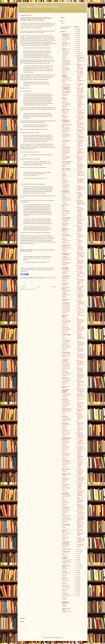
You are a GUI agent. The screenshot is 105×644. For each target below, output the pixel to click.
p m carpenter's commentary (65, 360)
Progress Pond (65, 423)
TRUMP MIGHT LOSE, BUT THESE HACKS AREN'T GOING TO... (80, 203)
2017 (76, 48)
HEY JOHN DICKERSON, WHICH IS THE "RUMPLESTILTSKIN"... (80, 303)
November (79, 56)
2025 (76, 31)
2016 (76, 50)
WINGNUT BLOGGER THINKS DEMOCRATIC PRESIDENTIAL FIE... (80, 336)
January (78, 568)
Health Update (65, 284)
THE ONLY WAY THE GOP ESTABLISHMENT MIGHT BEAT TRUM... (80, 112)
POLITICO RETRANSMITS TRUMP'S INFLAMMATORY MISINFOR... (80, 254)
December (79, 54)
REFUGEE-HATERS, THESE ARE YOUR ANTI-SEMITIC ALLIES (80, 196)
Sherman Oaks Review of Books (66, 493)
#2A (28, 260)
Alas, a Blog (65, 43)
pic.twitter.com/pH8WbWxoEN (30, 176)
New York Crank (66, 340)
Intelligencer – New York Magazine (66, 254)
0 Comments (40, 278)
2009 (76, 581)
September (79, 551)
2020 (76, 41)
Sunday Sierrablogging (66, 236)
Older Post (54, 287)
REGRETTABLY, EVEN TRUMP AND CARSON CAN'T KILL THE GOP (80, 329)
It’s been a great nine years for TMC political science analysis (67, 330)
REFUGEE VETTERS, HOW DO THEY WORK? (80, 236)
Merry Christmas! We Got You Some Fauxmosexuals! (66, 588)
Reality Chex (65, 446)
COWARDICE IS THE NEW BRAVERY (80, 216)
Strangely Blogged (66, 524)
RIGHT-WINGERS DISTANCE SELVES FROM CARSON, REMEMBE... (80, 449)
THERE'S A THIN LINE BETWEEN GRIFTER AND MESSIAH (80, 500)
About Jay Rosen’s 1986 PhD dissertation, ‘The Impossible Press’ (67, 419)
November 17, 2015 (43, 178)
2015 (76, 52)
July (77, 556)
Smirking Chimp (66, 507)
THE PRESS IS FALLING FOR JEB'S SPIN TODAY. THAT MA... (80, 363)
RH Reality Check (66, 461)
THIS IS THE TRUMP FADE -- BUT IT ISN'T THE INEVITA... (80, 513)
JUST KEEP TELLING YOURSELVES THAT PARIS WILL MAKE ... (80, 248)
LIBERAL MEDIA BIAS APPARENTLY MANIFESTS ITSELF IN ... (80, 525)
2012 (76, 575)
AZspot (64, 98)
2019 (76, 43)
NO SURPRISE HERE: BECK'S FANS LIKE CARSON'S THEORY (80, 472)
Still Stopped (65, 264)
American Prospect (66, 85)
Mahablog (64, 294)
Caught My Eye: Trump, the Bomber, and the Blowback (66, 441)
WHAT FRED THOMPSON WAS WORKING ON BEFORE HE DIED (80, 532)
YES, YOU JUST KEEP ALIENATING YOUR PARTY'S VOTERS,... (80, 136)
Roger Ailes (64, 470)
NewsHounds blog (66, 352)
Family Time (65, 225)
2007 (76, 585)
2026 (76, 29)
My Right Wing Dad (66, 334)
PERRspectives (65, 378)
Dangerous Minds (66, 147)
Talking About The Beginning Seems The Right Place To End (66, 355)
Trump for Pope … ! (66, 231)
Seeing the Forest (66, 484)
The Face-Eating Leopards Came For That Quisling (66, 271)
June (78, 558)
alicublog (64, 48)
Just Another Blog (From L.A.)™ (66, 277)
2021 (76, 39)
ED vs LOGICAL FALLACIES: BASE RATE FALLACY (66, 213)
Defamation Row (65, 568)
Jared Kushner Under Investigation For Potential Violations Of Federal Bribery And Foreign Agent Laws (66, 403)
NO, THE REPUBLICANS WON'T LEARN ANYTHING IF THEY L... (80, 540)
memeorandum (65, 303)
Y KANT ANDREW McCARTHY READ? (79, 241)
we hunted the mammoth (65, 558)
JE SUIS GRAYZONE (80, 308)
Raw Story (64, 429)
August (78, 553)
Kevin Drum (65, 283)
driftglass (64, 175)
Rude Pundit (65, 478)
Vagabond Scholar (66, 551)
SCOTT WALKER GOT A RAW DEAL (80, 546)
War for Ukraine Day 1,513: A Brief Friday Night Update (66, 105)
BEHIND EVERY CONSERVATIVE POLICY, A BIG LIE (80, 119)
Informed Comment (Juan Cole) (66, 246)
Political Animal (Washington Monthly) (66, 391)
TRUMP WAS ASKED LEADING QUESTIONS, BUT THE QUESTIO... (80, 229)
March (78, 564)
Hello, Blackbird (65, 112)
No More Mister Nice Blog (39, 7)
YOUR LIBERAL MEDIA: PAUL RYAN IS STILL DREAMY (80, 519)
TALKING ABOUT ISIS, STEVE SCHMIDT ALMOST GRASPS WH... (80, 289)
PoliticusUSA (65, 399)
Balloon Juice (65, 102)
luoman (52, 637)
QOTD (63, 207)
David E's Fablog (66, 157)
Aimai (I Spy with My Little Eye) (66, 35)
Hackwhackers (65, 224)
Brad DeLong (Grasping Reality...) (66, 121)
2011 (76, 577)
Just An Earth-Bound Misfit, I (65, 268)
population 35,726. (47, 268)
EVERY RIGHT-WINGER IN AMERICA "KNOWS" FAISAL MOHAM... (80, 465)
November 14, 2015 (45, 262)
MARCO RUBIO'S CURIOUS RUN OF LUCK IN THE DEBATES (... (80, 357)
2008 (76, 583)
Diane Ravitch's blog (67, 162)
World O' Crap (65, 586)
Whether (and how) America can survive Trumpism (66, 71)
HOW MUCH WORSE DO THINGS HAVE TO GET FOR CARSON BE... (80, 435)
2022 (76, 37)
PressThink (65, 416)
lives (26, 268)
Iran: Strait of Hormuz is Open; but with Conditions (66, 249)
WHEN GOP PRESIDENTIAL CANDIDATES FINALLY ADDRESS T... (80, 97)
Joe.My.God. (65, 257)
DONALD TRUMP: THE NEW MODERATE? (80, 131)
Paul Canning (65, 372)
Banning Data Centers (66, 290)
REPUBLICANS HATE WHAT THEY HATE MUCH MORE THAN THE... (80, 90)
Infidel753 (64, 239)
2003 (76, 593)
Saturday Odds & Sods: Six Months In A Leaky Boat (67, 200)
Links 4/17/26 (65, 318)
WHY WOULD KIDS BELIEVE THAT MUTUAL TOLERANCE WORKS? (80, 376)
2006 (76, 587)
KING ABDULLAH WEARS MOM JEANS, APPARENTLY (80, 424)
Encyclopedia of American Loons (66, 191)
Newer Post (23, 287)
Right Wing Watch (66, 469)
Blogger (60, 637)
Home (38, 287)
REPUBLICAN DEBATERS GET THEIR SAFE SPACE (80, 370)
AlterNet (64, 59)
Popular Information (67, 409)
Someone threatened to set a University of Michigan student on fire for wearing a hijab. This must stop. (67, 518)
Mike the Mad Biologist (65, 316)
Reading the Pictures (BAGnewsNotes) (67, 438)
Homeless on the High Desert (66, 229)
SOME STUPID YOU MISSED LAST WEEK (80, 72)
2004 (76, 591)
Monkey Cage (65, 327)
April (78, 562)
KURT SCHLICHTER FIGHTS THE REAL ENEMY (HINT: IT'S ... (80, 261)
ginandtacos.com (66, 211)
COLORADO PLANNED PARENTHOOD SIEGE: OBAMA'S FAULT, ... (80, 105)
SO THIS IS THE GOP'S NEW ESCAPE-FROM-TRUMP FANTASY (80, 151)
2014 (76, 571)
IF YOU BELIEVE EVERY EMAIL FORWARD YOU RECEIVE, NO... (80, 181)
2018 (76, 46)
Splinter (64, 514)
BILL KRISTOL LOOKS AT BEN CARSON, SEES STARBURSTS (80, 479)
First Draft (64, 198)
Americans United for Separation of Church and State (66, 88)
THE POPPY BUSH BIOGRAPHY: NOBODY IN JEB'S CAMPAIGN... (80, 457)
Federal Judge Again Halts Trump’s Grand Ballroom (66, 164)
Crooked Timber (66, 134)
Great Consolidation (66, 218)
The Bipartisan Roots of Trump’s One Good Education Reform (66, 394)
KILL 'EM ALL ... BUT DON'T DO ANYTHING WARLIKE (80, 268)
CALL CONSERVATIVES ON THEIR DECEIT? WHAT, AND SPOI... (80, 281)
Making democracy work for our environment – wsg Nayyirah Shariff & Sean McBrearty (66, 184)
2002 (76, 595)
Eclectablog (65, 181)
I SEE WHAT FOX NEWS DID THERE (80, 85)
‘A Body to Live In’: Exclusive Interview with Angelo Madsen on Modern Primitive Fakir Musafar (66, 151)
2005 (76, 589)
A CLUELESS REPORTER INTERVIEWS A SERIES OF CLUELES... (80, 296)
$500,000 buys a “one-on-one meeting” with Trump (66, 411)
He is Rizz (64, 605)
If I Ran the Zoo (66, 234)
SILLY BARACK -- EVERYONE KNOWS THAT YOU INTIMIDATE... (80, 125)
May (78, 560)
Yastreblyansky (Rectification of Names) (66, 603)
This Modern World (66, 549)
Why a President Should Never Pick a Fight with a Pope (66, 510)
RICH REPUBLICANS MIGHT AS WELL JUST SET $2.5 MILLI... (80, 159)
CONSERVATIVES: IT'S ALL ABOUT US (80, 410)
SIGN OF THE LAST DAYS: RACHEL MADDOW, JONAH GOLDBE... (80, 485)
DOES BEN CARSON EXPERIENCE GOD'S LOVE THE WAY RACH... (80, 417)
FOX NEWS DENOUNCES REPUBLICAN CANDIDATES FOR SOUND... (80, 507)
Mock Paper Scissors (67, 321)
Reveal (64, 452)
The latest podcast (66, 117)
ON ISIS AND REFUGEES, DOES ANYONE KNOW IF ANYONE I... (80, 166)
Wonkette (64, 577)
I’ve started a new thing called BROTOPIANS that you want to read (67, 561)
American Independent (65, 76)
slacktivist (64, 501)
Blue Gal (64, 115)
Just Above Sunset (66, 263)
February (78, 566)
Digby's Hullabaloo (66, 169)
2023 (76, 35)
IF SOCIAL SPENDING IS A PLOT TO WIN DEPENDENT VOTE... (80, 188)
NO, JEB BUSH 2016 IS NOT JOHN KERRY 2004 (80, 350)
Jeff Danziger (65, 99)
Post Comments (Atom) (31, 289)
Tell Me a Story (65, 537)
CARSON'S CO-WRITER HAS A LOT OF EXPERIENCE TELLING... (80, 405)
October (78, 549)
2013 (76, 573)
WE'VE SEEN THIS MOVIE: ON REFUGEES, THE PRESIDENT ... (80, 274)
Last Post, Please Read (66, 611)
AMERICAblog (65, 68)
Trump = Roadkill (66, 158)
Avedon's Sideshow (66, 92)
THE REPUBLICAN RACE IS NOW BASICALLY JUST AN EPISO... (80, 322)
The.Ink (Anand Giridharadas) (66, 543)
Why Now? (64, 571)
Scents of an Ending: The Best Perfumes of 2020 (66, 497)
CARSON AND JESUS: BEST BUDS (80, 430)
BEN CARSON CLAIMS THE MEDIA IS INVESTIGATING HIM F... (80, 442)
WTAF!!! (64, 538)
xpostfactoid (65, 593)
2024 (76, 33)
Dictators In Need (66, 142)
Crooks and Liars (66, 140)
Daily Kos (64, 145)
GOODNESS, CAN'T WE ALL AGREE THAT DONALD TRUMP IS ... (80, 210)
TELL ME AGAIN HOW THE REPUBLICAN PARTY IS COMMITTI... (80, 493)
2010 (76, 579)
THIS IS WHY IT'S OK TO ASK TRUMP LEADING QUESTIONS (80, 221)
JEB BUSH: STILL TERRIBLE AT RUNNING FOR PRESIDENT (80, 390)
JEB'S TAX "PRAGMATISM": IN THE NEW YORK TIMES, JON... (80, 344)
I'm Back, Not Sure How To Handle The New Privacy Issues (66, 38)
